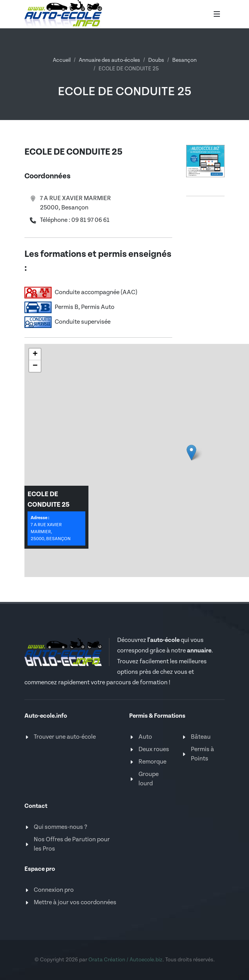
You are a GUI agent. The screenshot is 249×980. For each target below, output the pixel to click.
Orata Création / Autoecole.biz (125, 960)
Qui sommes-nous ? (61, 827)
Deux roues (154, 749)
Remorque (152, 762)
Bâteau (201, 737)
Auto (145, 737)
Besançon (184, 60)
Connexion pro (54, 890)
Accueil (62, 60)
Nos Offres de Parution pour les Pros (72, 844)
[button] (35, 354)
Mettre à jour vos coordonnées (75, 902)
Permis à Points (202, 754)
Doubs (156, 60)
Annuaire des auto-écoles (109, 60)
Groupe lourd (149, 779)
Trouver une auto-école (65, 737)
